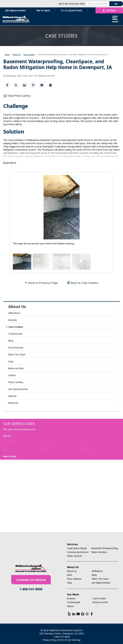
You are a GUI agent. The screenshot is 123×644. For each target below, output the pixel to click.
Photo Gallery (16, 382)
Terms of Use (64, 640)
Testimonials (15, 334)
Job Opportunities (16, 10)
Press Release (16, 348)
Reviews (13, 320)
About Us (17, 307)
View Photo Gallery (17, 96)
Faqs (11, 361)
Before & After (16, 368)
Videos (12, 375)
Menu (115, 19)
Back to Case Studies (83, 283)
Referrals (13, 403)
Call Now (111, 10)
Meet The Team (17, 354)
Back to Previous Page (41, 283)
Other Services (75, 556)
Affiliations (14, 313)
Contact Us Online (31, 580)
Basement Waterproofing (105, 548)
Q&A (69, 575)
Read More (10, 163)
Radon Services (99, 552)
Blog (11, 341)
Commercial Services (78, 552)
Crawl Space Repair (77, 548)
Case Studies (16, 327)
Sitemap (76, 640)
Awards (12, 396)
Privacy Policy (50, 640)
